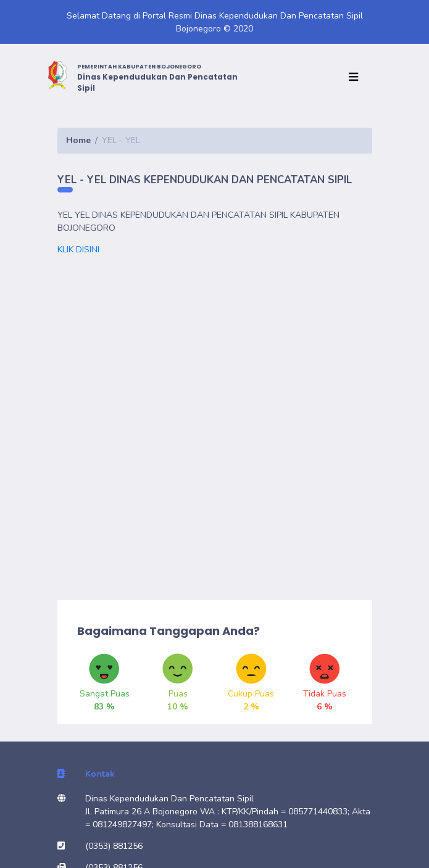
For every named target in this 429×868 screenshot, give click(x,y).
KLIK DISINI (80, 250)
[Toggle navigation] (356, 77)
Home (78, 140)
